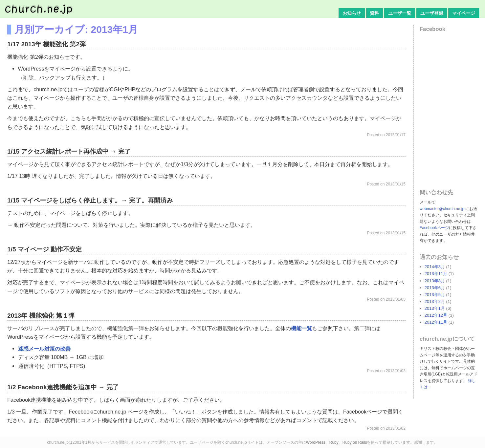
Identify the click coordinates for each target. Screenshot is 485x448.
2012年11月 (436, 322)
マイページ (464, 13)
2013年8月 (435, 281)
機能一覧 (301, 328)
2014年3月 (435, 267)
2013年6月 (435, 288)
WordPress (316, 442)
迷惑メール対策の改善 (44, 349)
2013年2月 (435, 301)
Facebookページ (434, 228)
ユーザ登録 (432, 13)
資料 (374, 13)
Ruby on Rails (355, 442)
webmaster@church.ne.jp (442, 209)
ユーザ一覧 (400, 13)
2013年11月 (436, 274)
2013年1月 (435, 308)
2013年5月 (435, 295)
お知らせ (352, 13)
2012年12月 (436, 315)
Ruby (334, 442)
